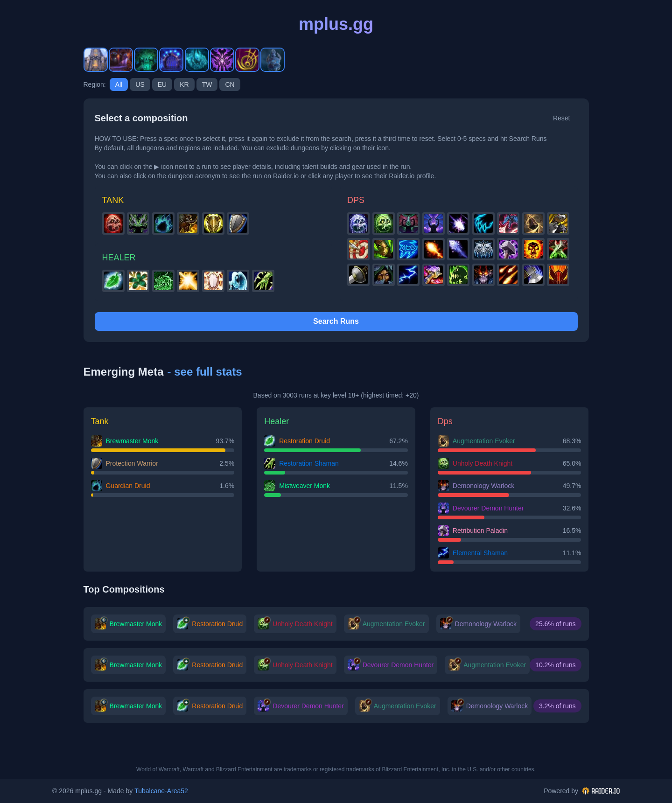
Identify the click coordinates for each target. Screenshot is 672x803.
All (119, 84)
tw (207, 84)
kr (184, 84)
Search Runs (336, 321)
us (140, 84)
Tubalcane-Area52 (161, 791)
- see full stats (205, 372)
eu (162, 84)
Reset (562, 118)
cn (230, 84)
